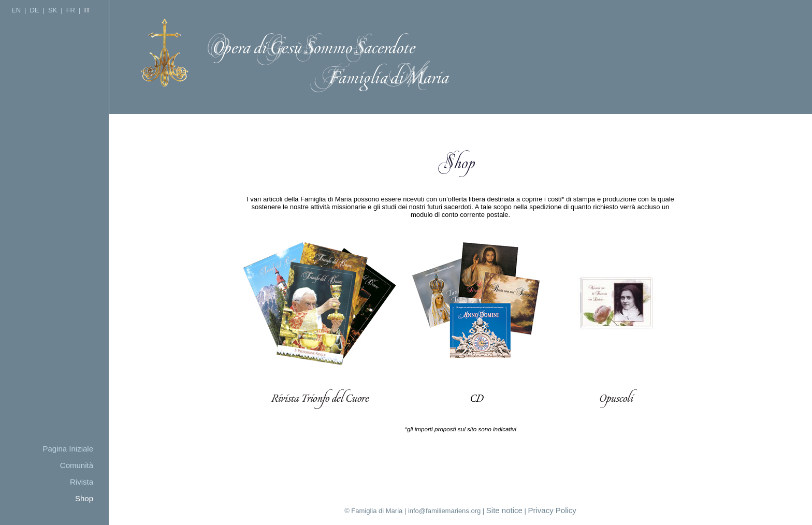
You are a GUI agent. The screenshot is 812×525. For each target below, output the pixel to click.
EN (16, 10)
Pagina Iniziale (68, 449)
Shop (84, 498)
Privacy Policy (552, 510)
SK (53, 10)
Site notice (504, 510)
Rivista (82, 482)
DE (34, 10)
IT (87, 10)
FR (71, 10)
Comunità (77, 465)
